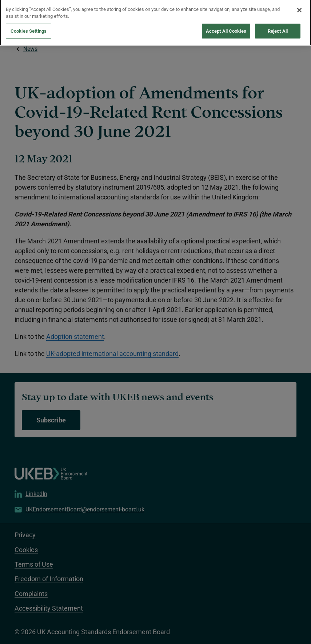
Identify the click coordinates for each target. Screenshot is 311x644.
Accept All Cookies (226, 22)
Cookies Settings (29, 22)
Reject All (278, 22)
